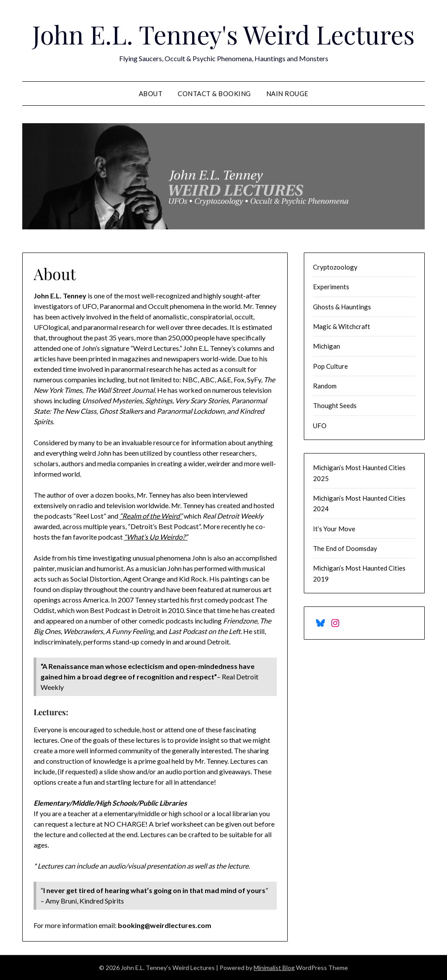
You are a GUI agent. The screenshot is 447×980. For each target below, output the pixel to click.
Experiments (331, 287)
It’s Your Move (334, 529)
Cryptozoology (335, 267)
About (151, 93)
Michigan (327, 346)
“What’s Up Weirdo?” (156, 537)
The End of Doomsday (345, 548)
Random (325, 386)
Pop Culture (330, 366)
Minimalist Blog (274, 968)
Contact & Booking (214, 93)
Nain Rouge (287, 93)
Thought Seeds (335, 405)
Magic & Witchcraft (342, 326)
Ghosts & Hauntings (342, 307)
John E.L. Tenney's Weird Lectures (223, 34)
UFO (320, 426)
